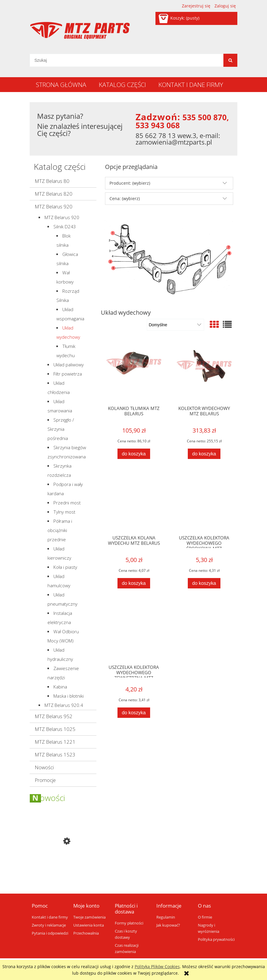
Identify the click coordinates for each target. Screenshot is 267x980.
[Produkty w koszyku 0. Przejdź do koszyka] (179, 18)
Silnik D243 (65, 227)
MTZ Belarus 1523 (55, 755)
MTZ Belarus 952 (54, 716)
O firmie (205, 917)
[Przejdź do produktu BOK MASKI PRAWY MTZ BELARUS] (63, 867)
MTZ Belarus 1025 (55, 729)
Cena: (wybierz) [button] (125, 198)
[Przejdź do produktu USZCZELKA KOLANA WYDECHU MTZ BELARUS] (134, 502)
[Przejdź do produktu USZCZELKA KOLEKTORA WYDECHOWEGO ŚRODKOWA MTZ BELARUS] (204, 502)
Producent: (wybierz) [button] (130, 183)
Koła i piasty (65, 567)
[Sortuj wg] (175, 325)
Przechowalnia (86, 933)
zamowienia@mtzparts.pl (174, 142)
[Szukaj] (230, 60)
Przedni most (67, 503)
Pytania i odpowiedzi (50, 933)
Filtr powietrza (68, 374)
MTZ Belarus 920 (54, 206)
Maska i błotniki (69, 696)
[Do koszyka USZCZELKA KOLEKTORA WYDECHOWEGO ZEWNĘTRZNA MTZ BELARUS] (134, 713)
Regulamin (166, 917)
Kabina (60, 687)
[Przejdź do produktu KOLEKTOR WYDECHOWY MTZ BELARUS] (204, 373)
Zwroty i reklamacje (49, 925)
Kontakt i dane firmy (50, 917)
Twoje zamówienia (89, 917)
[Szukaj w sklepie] (127, 60)
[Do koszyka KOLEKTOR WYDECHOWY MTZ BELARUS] (204, 454)
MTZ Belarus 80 (52, 181)
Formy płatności (129, 923)
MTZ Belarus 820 (54, 194)
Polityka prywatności (216, 939)
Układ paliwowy (69, 365)
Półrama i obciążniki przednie (60, 530)
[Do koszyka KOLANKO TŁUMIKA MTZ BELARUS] (134, 454)
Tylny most (64, 512)
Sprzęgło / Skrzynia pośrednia (61, 429)
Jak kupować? (168, 925)
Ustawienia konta (89, 925)
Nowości (44, 767)
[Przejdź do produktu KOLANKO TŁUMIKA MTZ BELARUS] (134, 373)
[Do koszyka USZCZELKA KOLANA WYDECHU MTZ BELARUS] (134, 583)
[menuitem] (61, 85)
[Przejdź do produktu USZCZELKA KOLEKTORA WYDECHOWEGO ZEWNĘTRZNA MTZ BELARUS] (134, 632)
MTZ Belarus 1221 (55, 742)
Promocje (45, 780)
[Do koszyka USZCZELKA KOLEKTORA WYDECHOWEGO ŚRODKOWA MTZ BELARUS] (204, 583)
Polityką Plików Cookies (157, 966)
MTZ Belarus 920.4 (64, 705)
